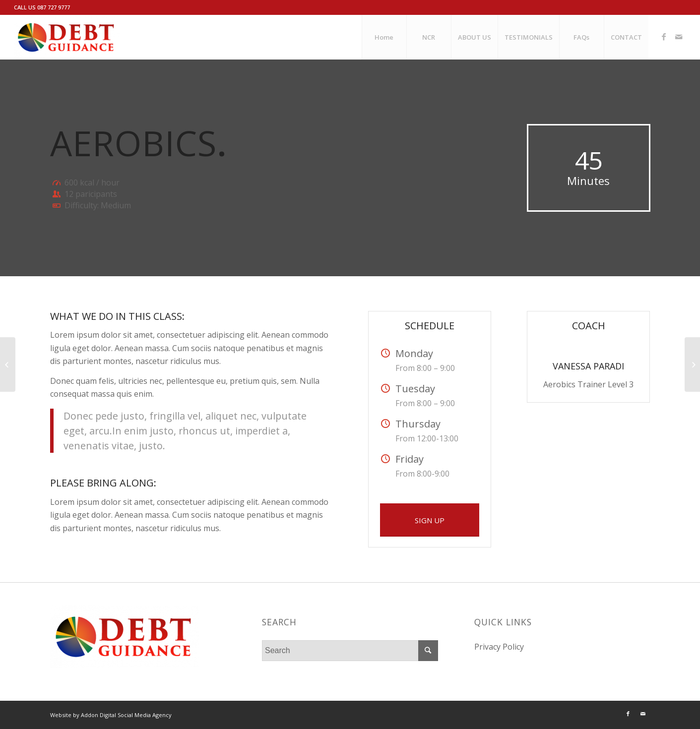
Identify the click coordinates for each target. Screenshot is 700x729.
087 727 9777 (54, 7)
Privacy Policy (499, 647)
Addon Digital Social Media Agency (126, 715)
